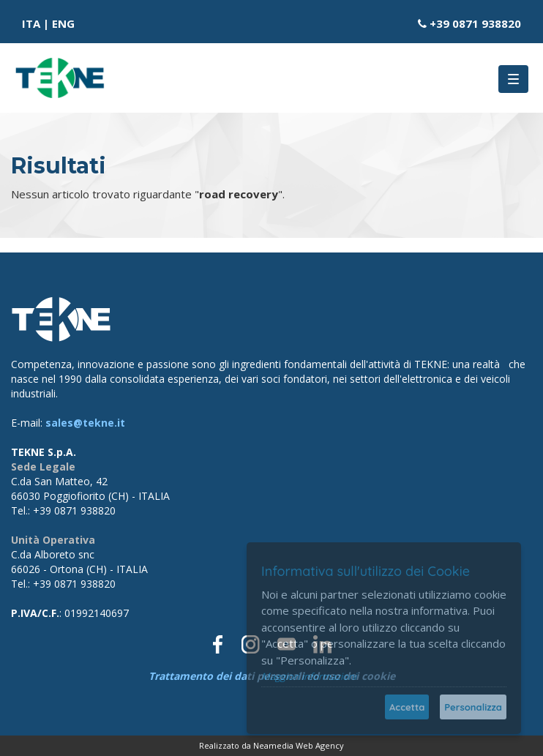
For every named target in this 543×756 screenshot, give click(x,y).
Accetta (407, 707)
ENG (63, 23)
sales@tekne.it (85, 423)
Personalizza (473, 707)
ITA (31, 23)
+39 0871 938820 (475, 23)
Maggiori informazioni (309, 676)
